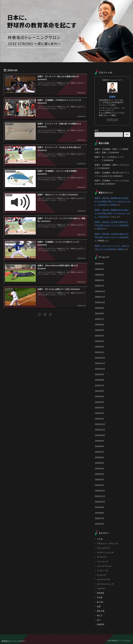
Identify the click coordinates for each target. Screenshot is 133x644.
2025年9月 (99, 308)
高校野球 (101, 625)
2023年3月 (99, 474)
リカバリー (102, 589)
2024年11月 (100, 364)
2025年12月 (100, 291)
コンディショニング (105, 553)
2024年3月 (99, 408)
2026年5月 (99, 264)
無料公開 (101, 611)
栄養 (99, 607)
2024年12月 (100, 358)
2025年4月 (99, 336)
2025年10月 (100, 303)
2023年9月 (99, 441)
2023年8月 (99, 447)
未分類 (100, 598)
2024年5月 (99, 397)
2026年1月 (99, 286)
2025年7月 (99, 319)
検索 (96, 131)
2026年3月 (99, 275)
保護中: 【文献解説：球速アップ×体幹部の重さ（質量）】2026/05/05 (112, 151)
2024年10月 (100, 369)
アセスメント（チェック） (108, 544)
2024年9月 (99, 375)
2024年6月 (99, 391)
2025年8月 (99, 314)
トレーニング (102, 562)
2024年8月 (99, 380)
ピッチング (102, 575)
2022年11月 (100, 497)
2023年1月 (99, 485)
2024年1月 (99, 419)
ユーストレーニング (105, 584)
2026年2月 (99, 280)
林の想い (101, 602)
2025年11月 (100, 297)
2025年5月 (99, 330)
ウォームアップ (103, 548)
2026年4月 (99, 269)
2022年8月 (99, 513)
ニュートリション (104, 566)
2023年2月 (99, 480)
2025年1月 (99, 352)
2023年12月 (100, 424)
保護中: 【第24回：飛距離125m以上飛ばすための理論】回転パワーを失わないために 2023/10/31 (112, 202)
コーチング (102, 557)
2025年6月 (99, 325)
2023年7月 (99, 452)
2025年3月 (99, 341)
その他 (100, 539)
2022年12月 (100, 491)
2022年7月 (99, 519)
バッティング (102, 571)
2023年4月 (99, 469)
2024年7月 (99, 386)
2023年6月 (99, 458)
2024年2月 (99, 413)
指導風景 (101, 593)
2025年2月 (99, 347)
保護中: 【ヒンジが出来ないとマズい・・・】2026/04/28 (109, 159)
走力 (99, 620)
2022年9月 (99, 508)
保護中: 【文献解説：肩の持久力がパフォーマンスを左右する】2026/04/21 (112, 174)
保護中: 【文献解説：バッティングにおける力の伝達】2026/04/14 (112, 182)
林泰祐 (112, 97)
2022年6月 (99, 524)
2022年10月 (100, 502)
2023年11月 (100, 430)
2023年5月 (99, 463)
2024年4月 (99, 402)
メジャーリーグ (103, 580)
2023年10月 (100, 436)
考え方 (100, 616)
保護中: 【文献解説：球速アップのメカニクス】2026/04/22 (112, 167)
